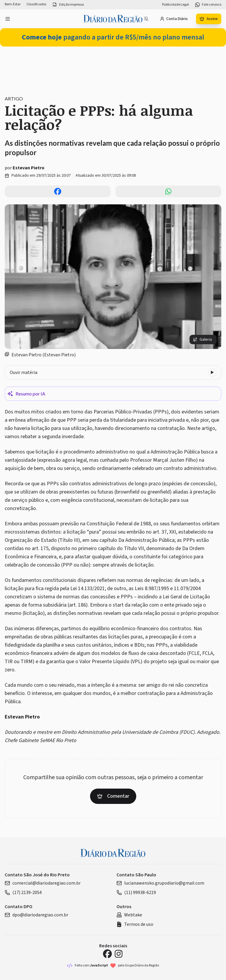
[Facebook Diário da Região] (107, 954)
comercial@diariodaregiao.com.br (43, 883)
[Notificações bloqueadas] (146, 19)
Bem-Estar (13, 4)
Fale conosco (208, 5)
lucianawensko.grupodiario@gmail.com (160, 883)
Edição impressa (68, 5)
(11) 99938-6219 (136, 893)
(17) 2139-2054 (23, 893)
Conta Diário (174, 19)
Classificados (36, 4)
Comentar (113, 796)
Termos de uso (135, 924)
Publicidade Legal (176, 5)
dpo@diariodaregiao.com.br (36, 915)
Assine (209, 19)
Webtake (129, 915)
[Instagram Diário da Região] (119, 954)
